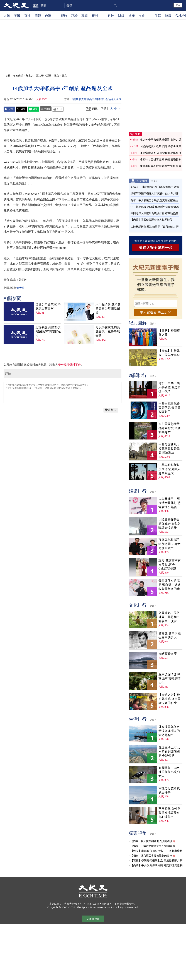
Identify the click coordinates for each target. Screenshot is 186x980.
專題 (85, 16)
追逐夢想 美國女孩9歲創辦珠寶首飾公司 (48, 331)
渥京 (57, 75)
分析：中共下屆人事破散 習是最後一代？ (169, 387)
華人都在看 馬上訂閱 (156, 312)
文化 (142, 16)
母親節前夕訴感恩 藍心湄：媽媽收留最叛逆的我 (169, 585)
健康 (168, 16)
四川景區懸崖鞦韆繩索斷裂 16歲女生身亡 (169, 428)
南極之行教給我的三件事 (169, 790)
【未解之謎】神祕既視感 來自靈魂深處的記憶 (169, 699)
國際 (38, 16)
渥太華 (40, 75)
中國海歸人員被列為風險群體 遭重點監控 (154, 213)
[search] (91, 6)
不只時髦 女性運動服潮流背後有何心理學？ (169, 813)
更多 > (154, 181)
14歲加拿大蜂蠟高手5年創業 (87, 99)
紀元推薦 (142, 181)
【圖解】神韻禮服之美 (169, 333)
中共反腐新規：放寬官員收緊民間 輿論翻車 (169, 449)
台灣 (48, 16)
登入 (178, 5)
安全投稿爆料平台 (69, 365)
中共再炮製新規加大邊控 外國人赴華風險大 (169, 469)
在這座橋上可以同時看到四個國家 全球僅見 (169, 752)
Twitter (21, 109)
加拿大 (30, 75)
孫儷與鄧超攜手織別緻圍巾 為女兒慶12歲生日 (169, 544)
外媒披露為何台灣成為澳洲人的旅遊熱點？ (169, 731)
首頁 (8, 75)
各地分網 (18, 75)
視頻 (95, 16)
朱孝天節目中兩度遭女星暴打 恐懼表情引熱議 (169, 503)
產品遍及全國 (113, 99)
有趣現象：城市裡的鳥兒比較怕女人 (169, 772)
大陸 (7, 16)
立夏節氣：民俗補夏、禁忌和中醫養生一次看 (169, 617)
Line (34, 109)
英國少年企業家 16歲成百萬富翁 (48, 306)
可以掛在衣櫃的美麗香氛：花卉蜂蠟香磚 (108, 331)
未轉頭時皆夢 (168, 654)
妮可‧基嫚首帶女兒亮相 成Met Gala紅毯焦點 (170, 564)
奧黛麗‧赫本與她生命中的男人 (170, 635)
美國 (17, 16)
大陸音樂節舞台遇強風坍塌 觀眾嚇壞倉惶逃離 (169, 524)
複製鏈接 (46, 109)
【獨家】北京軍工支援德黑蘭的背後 (151, 856)
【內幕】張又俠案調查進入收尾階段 (151, 220)
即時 (64, 16)
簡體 (44, 5)
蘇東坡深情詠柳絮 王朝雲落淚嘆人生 (169, 678)
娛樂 (132, 16)
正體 (36, 5)
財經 (121, 16)
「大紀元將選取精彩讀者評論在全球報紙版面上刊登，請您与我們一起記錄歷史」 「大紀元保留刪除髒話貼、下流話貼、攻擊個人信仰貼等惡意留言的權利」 (63, 392)
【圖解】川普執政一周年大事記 (169, 353)
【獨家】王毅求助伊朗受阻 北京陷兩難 (153, 846)
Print (58, 109)
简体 (95, 109)
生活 (158, 16)
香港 (27, 16)
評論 (74, 16)
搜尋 (115, 6)
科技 (111, 16)
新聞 (49, 75)
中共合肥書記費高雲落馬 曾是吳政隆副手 (169, 408)
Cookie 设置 (93, 919)
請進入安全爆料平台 (156, 248)
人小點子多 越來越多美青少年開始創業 (108, 308)
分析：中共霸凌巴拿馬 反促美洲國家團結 (154, 200)
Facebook (9, 109)
